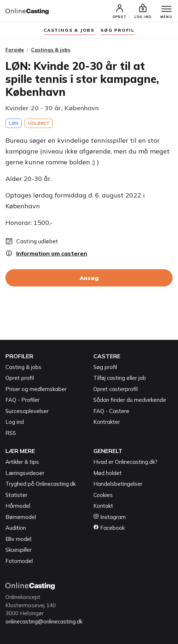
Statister (16, 495)
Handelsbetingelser (118, 484)
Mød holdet (108, 473)
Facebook (109, 528)
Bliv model (18, 539)
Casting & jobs (23, 367)
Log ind (15, 422)
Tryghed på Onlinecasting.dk (41, 484)
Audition (16, 528)
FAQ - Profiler (23, 400)
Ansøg (89, 278)
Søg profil (105, 367)
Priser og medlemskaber (36, 389)
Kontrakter (107, 422)
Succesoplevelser (27, 411)
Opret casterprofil (115, 389)
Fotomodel (19, 561)
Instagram (110, 517)
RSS (11, 433)
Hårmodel (18, 506)
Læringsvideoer (25, 473)
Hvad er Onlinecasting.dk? (125, 462)
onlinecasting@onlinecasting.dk (44, 621)
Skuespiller (19, 550)
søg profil (117, 30)
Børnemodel (21, 517)
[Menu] (166, 9)
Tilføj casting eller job (120, 378)
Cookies (103, 495)
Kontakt (103, 506)
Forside (15, 50)
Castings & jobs (69, 30)
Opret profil (20, 378)
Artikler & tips (22, 462)
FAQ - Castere (111, 411)
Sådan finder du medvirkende (130, 400)
